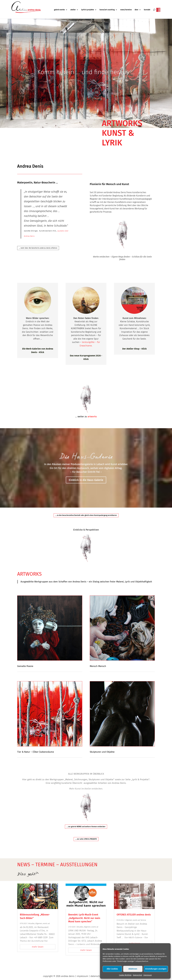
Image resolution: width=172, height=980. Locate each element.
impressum (82, 976)
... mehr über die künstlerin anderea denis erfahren (38, 248)
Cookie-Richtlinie (125, 975)
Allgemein (39, 924)
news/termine (126, 10)
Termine (143, 920)
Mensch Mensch (98, 666)
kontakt (147, 10)
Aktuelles (31, 924)
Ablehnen (133, 969)
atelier (73, 10)
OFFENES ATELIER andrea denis (134, 915)
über (136, 10)
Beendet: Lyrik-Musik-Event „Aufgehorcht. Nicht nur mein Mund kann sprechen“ (84, 918)
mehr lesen (38, 947)
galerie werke (59, 10)
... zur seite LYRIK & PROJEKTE (86, 839)
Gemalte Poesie (25, 666)
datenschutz (97, 976)
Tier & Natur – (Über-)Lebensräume (36, 752)
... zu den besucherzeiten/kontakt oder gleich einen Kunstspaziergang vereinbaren (86, 515)
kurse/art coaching (107, 10)
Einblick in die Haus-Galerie (86, 480)
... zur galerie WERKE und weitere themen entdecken (86, 827)
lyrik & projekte (88, 10)
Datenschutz (137, 975)
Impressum (148, 975)
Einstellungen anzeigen (156, 969)
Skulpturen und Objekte (102, 752)
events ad (46, 924)
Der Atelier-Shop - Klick (134, 349)
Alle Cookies (112, 969)
